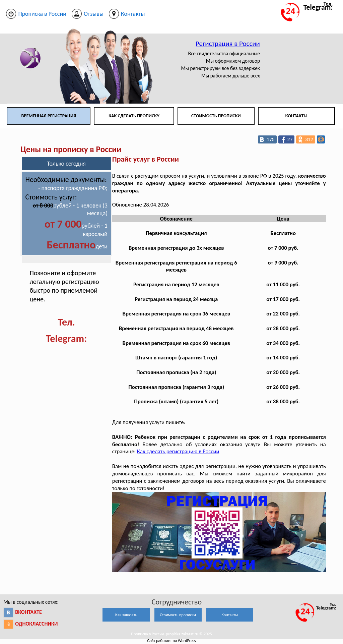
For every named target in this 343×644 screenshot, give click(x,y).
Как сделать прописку (134, 116)
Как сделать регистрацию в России (178, 451)
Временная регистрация (49, 116)
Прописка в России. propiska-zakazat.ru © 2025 (171, 634)
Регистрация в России (228, 44)
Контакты (296, 116)
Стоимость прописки (216, 116)
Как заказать (126, 615)
